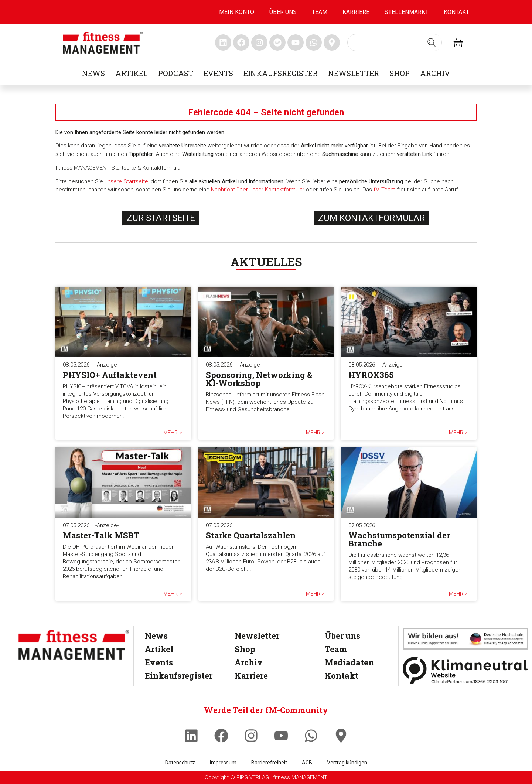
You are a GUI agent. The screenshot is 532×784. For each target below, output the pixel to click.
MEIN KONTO (237, 12)
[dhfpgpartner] (465, 638)
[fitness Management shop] (458, 43)
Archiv (435, 73)
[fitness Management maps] (332, 42)
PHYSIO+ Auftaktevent (110, 375)
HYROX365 (371, 375)
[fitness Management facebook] (241, 42)
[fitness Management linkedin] (223, 42)
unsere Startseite (126, 181)
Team (320, 12)
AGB (307, 763)
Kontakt (456, 12)
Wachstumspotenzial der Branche (399, 539)
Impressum (223, 763)
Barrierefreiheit (269, 763)
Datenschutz (180, 763)
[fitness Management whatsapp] (314, 42)
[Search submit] (432, 42)
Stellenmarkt (407, 12)
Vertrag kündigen (347, 763)
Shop (400, 73)
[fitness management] (103, 43)
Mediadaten (349, 662)
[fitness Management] (74, 645)
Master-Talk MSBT (101, 535)
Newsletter (354, 73)
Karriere (356, 12)
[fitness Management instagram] (259, 42)
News (93, 73)
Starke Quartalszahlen (251, 535)
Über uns (283, 12)
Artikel (132, 73)
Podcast (176, 73)
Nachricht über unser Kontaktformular (258, 190)
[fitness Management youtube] (296, 42)
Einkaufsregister (281, 73)
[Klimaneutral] (465, 670)
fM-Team (384, 190)
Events (218, 73)
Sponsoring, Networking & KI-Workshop (259, 379)
